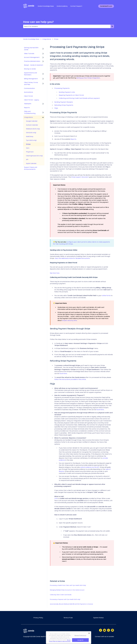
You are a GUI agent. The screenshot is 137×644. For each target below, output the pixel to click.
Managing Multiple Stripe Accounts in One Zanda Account (67, 590)
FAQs (56, 108)
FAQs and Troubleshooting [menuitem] (30, 112)
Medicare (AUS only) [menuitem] (33, 129)
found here (63, 373)
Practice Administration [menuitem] (32, 61)
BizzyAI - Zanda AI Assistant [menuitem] (34, 65)
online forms (106, 296)
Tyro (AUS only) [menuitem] (31, 140)
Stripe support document (80, 177)
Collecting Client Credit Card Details (61, 595)
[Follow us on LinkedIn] (112, 630)
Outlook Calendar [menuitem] (32, 125)
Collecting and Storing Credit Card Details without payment (79, 98)
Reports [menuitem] (27, 108)
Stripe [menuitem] (28, 144)
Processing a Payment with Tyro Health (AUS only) (65, 599)
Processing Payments (62, 88)
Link (56, 498)
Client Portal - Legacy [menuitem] (32, 100)
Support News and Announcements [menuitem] (31, 168)
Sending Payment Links (67, 92)
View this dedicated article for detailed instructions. (73, 258)
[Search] (112, 26)
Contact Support (76, 6)
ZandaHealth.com (106, 6)
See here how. (55, 273)
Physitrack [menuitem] (30, 152)
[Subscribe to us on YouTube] (104, 630)
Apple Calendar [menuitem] (31, 163)
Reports (73, 139)
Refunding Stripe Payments (64, 105)
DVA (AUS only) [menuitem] (31, 133)
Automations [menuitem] (29, 92)
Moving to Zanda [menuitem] (30, 69)
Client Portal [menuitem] (28, 96)
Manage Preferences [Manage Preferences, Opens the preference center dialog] (80, 638)
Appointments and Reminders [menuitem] (30, 74)
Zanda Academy (62, 6)
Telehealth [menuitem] (28, 104)
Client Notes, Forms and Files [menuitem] (31, 83)
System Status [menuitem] (98, 618)
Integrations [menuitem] (28, 117)
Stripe (56, 39)
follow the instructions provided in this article (70, 379)
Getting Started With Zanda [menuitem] (31, 49)
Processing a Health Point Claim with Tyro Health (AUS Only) (68, 585)
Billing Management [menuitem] (31, 79)
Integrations (47, 39)
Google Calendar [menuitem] (32, 121)
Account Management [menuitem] (32, 57)
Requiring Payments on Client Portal (71, 95)
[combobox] (67, 26)
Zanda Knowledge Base (46, 6)
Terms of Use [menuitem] (68, 618)
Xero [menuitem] (28, 148)
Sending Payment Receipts (64, 102)
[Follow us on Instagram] (108, 630)
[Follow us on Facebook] (101, 630)
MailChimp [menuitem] (30, 136)
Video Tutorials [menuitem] (29, 54)
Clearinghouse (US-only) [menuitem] (34, 156)
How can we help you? (38, 22)
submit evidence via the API (90, 467)
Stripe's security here (69, 320)
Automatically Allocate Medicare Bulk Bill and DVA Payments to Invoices (71, 604)
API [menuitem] (27, 160)
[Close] (89, 636)
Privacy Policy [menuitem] (38, 618)
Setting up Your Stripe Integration (88, 78)
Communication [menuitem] (29, 88)
